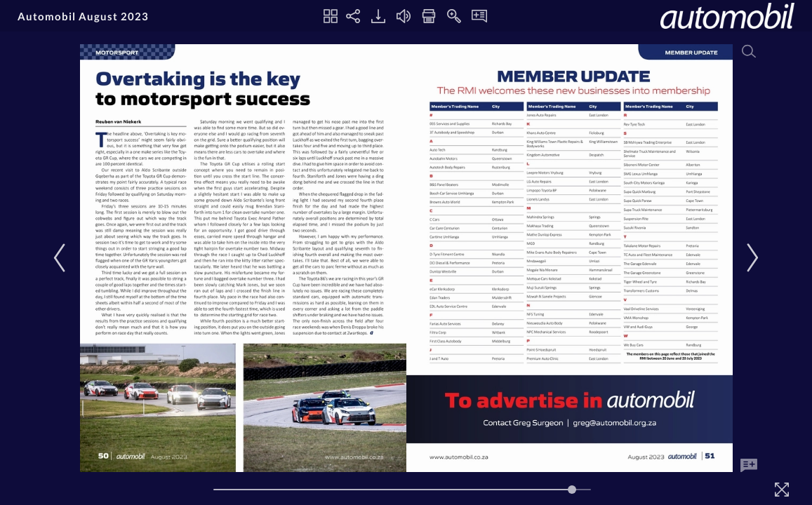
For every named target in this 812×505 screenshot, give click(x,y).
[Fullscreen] (782, 490)
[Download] (378, 16)
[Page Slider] (402, 490)
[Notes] (479, 16)
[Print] (429, 16)
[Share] (353, 16)
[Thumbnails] (331, 16)
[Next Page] (750, 258)
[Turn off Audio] (404, 16)
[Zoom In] (454, 16)
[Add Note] (749, 466)
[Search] (749, 51)
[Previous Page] (62, 258)
